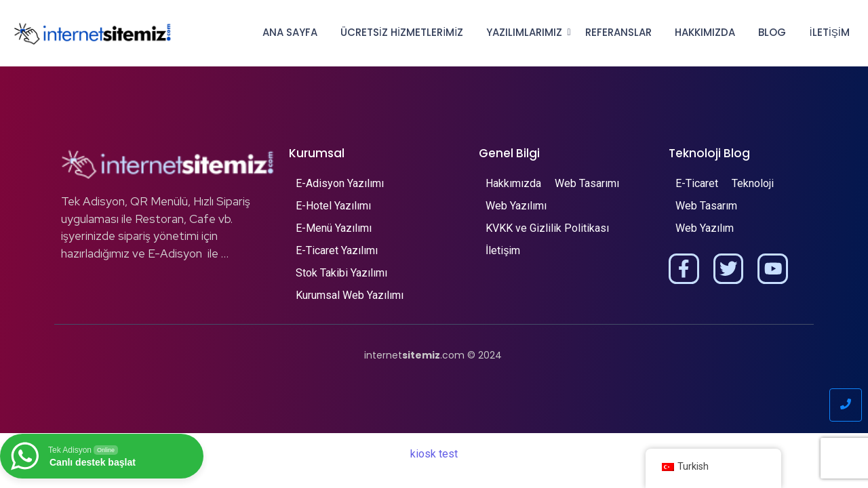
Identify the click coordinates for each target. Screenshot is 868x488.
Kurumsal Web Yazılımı (350, 295)
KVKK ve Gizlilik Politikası (547, 228)
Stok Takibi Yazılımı (341, 273)
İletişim (829, 32)
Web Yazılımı (516, 206)
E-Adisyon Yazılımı (340, 183)
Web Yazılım (705, 228)
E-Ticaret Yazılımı (337, 250)
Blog (772, 32)
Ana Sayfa (290, 32)
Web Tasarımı (587, 183)
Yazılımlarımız (527, 32)
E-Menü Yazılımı (334, 228)
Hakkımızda (705, 32)
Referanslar (618, 32)
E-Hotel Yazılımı (333, 206)
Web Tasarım (706, 206)
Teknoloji (753, 183)
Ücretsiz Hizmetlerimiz (402, 32)
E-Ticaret (697, 183)
